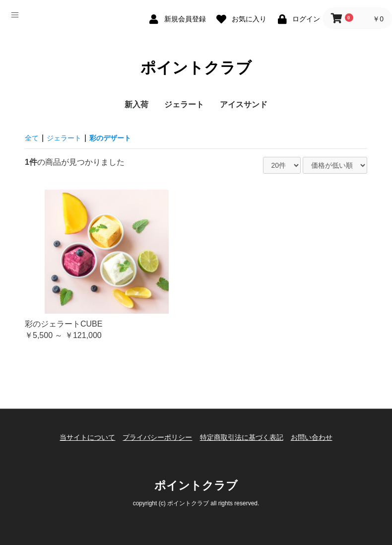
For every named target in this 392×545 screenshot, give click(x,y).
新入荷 (136, 108)
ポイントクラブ (196, 68)
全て (33, 141)
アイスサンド (244, 108)
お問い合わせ (319, 438)
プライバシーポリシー (155, 438)
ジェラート (184, 108)
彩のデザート (120, 141)
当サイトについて (80, 438)
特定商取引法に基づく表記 (244, 438)
